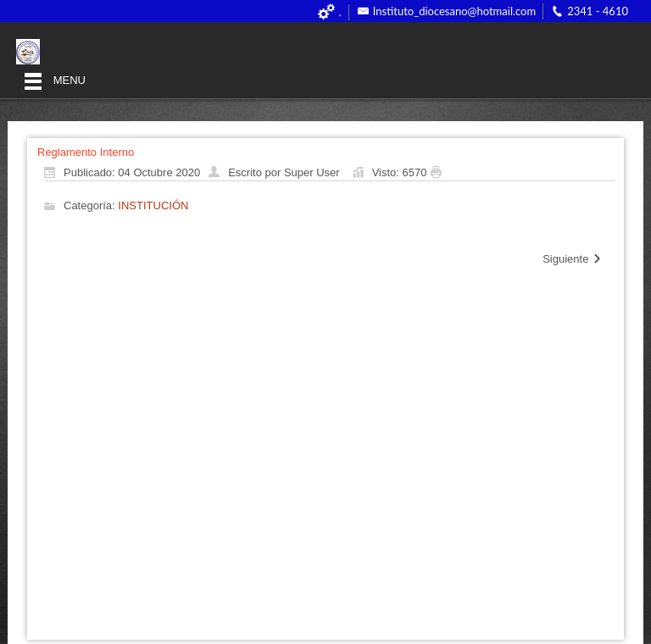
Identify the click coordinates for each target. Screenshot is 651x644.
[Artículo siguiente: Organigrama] (573, 260)
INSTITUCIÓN (153, 206)
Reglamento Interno (86, 152)
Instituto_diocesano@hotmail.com (454, 11)
